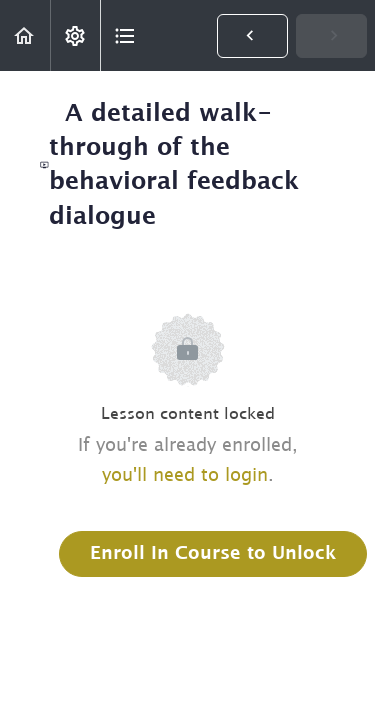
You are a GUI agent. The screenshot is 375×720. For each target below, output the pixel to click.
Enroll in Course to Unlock (213, 554)
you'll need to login (185, 476)
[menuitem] (75, 35)
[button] (25, 35)
